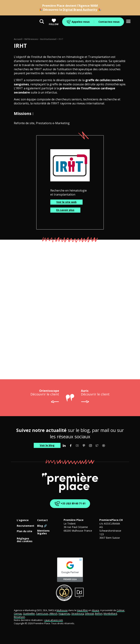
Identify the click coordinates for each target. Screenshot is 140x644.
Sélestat (89, 613)
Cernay (18, 613)
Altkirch (53, 613)
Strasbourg (77, 613)
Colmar (121, 610)
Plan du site (25, 531)
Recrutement (26, 526)
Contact (42, 520)
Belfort (99, 613)
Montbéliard (110, 613)
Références (31, 39)
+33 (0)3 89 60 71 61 (69, 504)
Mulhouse (62, 610)
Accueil (18, 39)
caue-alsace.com (54, 620)
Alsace (96, 610)
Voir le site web (66, 202)
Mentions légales (43, 532)
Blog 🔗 (42, 526)
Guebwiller (29, 613)
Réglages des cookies (25, 540)
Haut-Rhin (82, 610)
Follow (54, 22)
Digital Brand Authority (80, 10)
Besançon (19, 617)
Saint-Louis (42, 613)
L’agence (23, 520)
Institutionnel (48, 39)
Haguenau (64, 613)
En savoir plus (65, 210)
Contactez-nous (109, 22)
